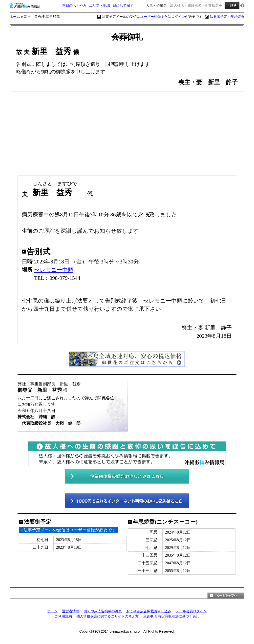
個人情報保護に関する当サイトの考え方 (107, 616)
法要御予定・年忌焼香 (227, 17)
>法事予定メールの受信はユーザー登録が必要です (68, 530)
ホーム (15, 17)
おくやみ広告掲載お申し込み (149, 611)
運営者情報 (71, 611)
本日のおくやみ (74, 5)
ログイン (178, 17)
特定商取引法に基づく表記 (179, 616)
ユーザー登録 (150, 17)
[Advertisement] (127, 130)
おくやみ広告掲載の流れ (103, 611)
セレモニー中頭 (54, 270)
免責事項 (150, 616)
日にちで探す (123, 5)
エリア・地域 (100, 5)
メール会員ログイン (191, 611)
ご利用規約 (63, 616)
